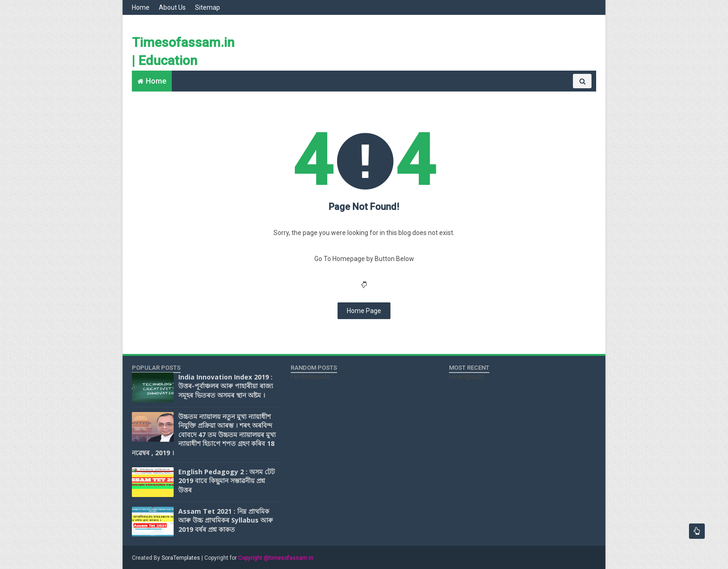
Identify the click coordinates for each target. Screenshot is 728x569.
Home (141, 7)
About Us (172, 7)
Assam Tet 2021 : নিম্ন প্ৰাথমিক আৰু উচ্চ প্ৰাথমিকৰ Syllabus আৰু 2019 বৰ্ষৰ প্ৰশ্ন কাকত (226, 520)
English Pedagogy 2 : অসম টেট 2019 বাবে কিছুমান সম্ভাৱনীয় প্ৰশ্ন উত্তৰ (227, 481)
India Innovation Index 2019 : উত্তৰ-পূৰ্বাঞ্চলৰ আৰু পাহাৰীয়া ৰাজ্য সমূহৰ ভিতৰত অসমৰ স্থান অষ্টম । (226, 386)
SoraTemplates (181, 558)
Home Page (364, 311)
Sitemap (208, 7)
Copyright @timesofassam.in (276, 558)
